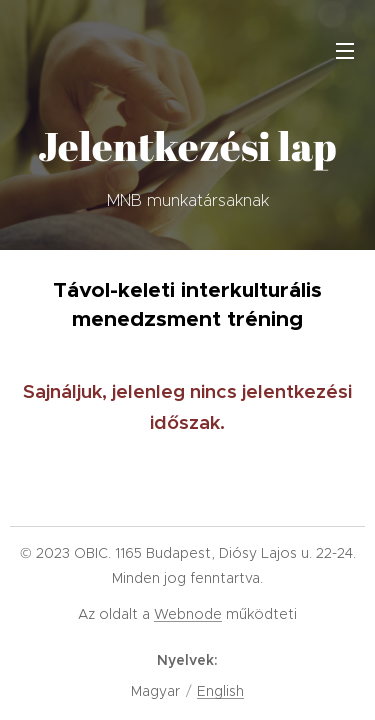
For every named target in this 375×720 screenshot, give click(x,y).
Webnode (188, 614)
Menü (345, 51)
